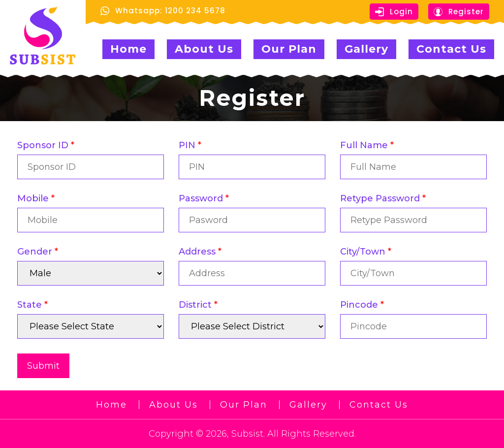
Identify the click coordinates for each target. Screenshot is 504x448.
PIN (190, 145)
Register (459, 12)
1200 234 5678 (195, 11)
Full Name (367, 145)
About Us (204, 49)
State (32, 305)
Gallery (366, 49)
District (198, 305)
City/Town (366, 252)
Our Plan (289, 49)
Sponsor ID (46, 145)
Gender (38, 252)
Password (204, 198)
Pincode (362, 305)
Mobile (36, 198)
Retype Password (383, 198)
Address (200, 252)
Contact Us (451, 49)
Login (394, 12)
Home (128, 49)
